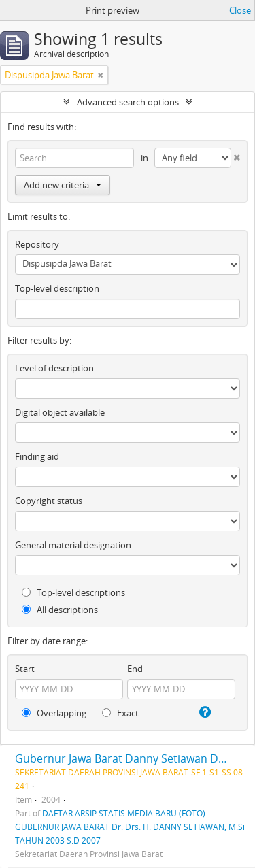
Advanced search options (128, 102)
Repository (37, 244)
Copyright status (49, 501)
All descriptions (60, 610)
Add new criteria (63, 185)
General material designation (73, 545)
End (135, 669)
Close (240, 10)
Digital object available (60, 412)
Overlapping (54, 713)
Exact (120, 713)
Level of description (54, 368)
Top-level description (57, 288)
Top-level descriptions (73, 592)
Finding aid (37, 456)
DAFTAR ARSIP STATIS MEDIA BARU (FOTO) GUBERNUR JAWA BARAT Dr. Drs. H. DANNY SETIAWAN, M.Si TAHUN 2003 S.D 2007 (130, 827)
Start (25, 669)
